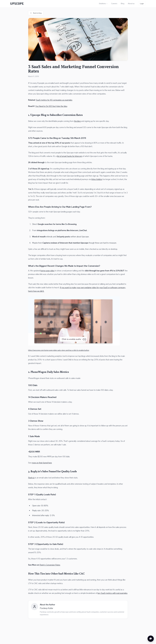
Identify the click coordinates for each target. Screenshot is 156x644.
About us (131, 4)
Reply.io (31, 478)
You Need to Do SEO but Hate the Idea (51, 106)
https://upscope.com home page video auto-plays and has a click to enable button (59, 350)
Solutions (103, 4)
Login (142, 4)
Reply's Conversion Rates (50, 565)
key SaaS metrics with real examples (112, 593)
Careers (114, 4)
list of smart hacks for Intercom (70, 156)
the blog (77, 121)
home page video (47, 271)
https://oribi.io (97, 179)
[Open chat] (151, 639)
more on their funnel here (42, 463)
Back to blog (36, 13)
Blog (123, 4)
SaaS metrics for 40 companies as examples (54, 100)
